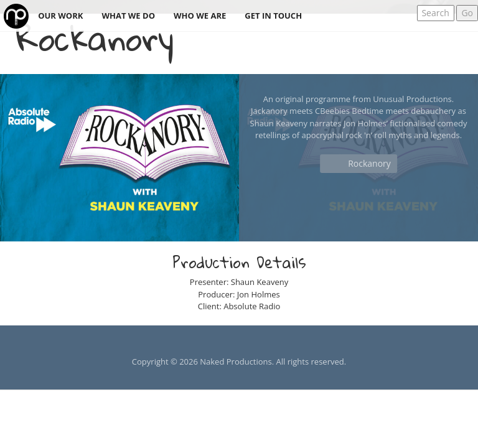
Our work (60, 16)
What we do (128, 16)
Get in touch (273, 16)
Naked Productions (236, 362)
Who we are (200, 16)
